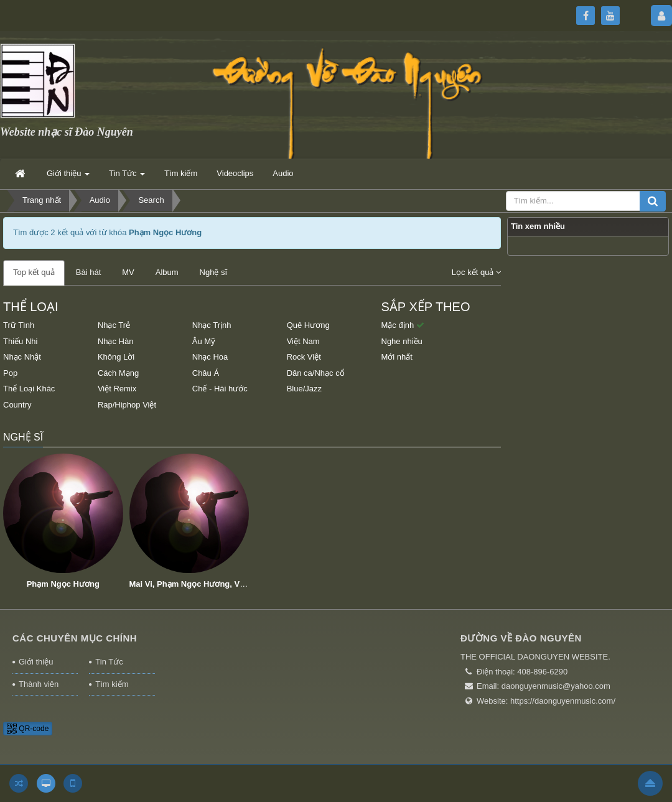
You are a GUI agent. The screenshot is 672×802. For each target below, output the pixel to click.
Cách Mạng (118, 373)
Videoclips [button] (235, 173)
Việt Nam (303, 341)
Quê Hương (308, 325)
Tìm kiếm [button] (181, 173)
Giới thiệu (36, 662)
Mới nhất (397, 357)
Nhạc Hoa (210, 357)
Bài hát (88, 272)
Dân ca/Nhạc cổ (316, 373)
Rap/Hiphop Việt (127, 405)
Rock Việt (304, 357)
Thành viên (39, 684)
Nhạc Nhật (22, 357)
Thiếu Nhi (20, 341)
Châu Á (206, 373)
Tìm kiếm (112, 684)
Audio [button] (283, 173)
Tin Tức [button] (127, 177)
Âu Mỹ (204, 341)
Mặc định (403, 325)
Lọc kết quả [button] (476, 272)
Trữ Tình (19, 325)
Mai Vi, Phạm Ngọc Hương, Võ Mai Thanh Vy (214, 584)
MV (128, 272)
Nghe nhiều (402, 341)
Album (167, 272)
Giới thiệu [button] (68, 177)
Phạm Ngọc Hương (63, 584)
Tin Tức (109, 662)
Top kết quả (34, 272)
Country (17, 405)
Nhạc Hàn (116, 341)
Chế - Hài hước (220, 389)
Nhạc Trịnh (212, 325)
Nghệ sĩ (214, 272)
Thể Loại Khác (29, 389)
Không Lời (116, 357)
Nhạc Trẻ (114, 325)
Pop (10, 373)
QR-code (28, 729)
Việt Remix (117, 389)
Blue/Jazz (304, 389)
